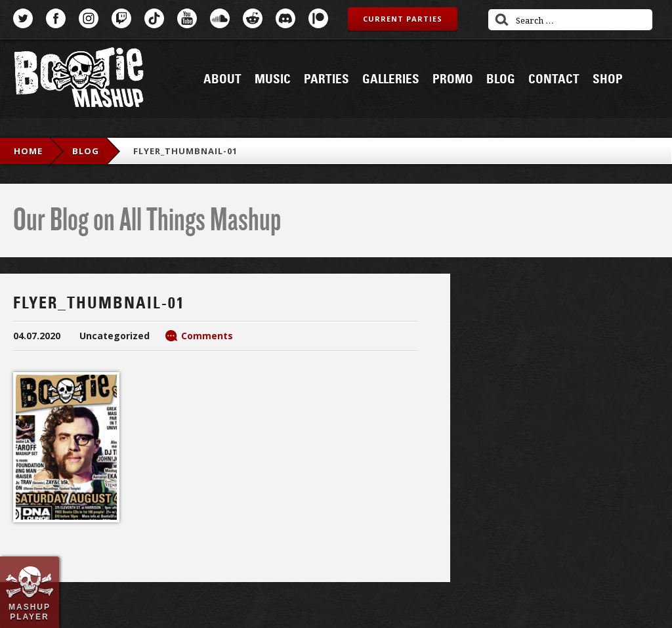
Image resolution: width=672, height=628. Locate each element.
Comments (207, 336)
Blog (501, 79)
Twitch (121, 18)
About (222, 79)
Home (28, 151)
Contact (554, 79)
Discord (285, 18)
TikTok (154, 18)
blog (86, 151)
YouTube (187, 18)
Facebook (56, 18)
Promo (453, 79)
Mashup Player (30, 612)
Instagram (89, 18)
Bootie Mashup (79, 80)
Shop (608, 79)
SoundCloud (220, 18)
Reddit (253, 18)
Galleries (391, 79)
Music (273, 79)
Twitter (23, 18)
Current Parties (403, 19)
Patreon (318, 18)
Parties (326, 79)
